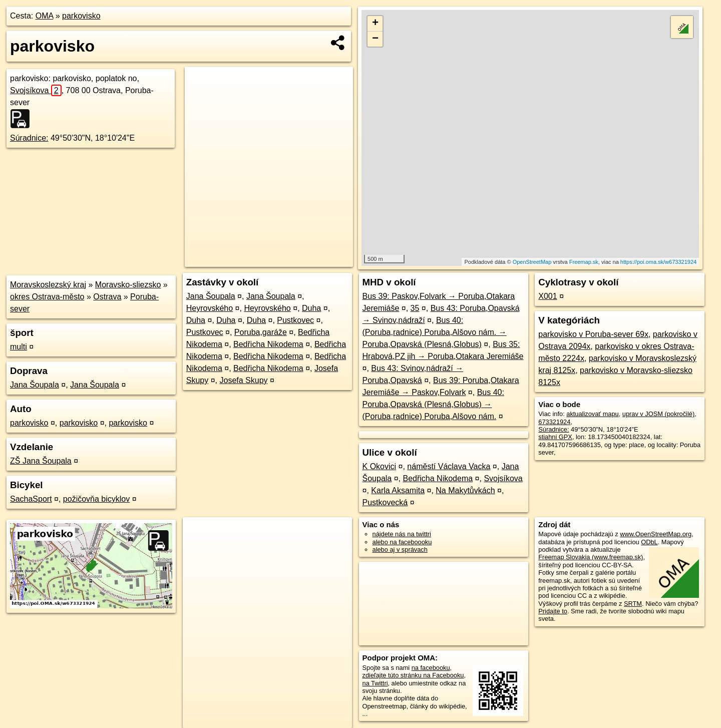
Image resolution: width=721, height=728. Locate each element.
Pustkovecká (385, 502)
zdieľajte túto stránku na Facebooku (413, 675)
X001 (548, 296)
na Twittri (375, 683)
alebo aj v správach (400, 550)
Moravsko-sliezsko (128, 285)
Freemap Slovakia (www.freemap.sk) (591, 557)
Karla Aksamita (398, 490)
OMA (45, 16)
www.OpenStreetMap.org (656, 534)
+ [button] (375, 24)
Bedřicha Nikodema (268, 344)
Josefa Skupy (243, 380)
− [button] (375, 39)
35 (415, 308)
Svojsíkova (36, 90)
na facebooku (431, 668)
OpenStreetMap (532, 262)
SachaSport (31, 499)
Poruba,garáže (261, 332)
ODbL (649, 542)
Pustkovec (295, 320)
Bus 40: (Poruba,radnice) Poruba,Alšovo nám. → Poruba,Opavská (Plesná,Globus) (435, 332)
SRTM (633, 604)
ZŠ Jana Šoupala (41, 461)
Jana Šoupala (35, 385)
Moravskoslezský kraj (48, 285)
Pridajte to (553, 611)
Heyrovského (210, 308)
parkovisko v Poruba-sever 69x (593, 334)
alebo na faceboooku (402, 542)
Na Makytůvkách (465, 490)
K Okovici (380, 466)
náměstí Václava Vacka (449, 466)
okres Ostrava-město (47, 297)
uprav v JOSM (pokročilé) (658, 414)
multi (19, 347)
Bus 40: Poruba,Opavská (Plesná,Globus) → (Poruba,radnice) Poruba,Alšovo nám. (433, 404)
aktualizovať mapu (592, 414)
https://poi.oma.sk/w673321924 (658, 262)
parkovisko (81, 16)
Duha (311, 308)
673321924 (554, 422)
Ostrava (107, 297)
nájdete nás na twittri (402, 534)
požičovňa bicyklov (96, 499)
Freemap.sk (584, 262)
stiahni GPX (555, 437)
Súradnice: (29, 138)
